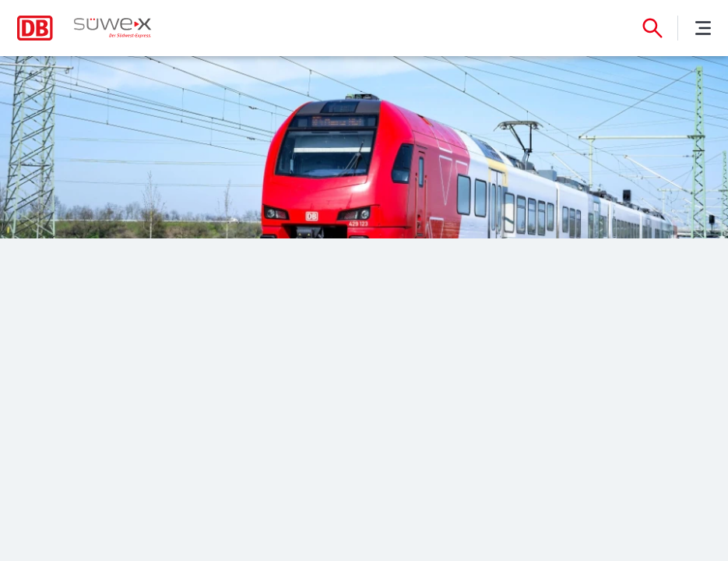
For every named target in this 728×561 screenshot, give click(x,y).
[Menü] (703, 28)
